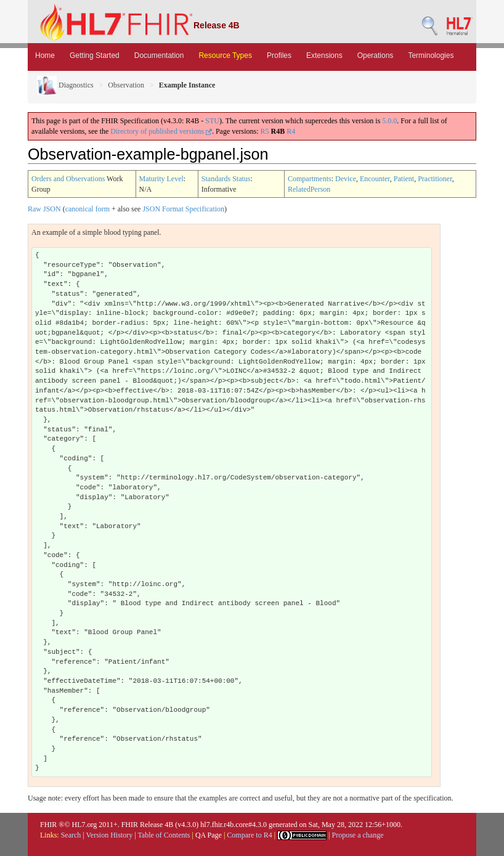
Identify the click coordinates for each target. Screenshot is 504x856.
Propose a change (357, 835)
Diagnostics (65, 85)
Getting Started (95, 55)
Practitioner (435, 179)
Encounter (375, 179)
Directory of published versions (161, 131)
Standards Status (226, 179)
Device (346, 179)
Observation (126, 85)
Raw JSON (44, 209)
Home (45, 55)
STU (212, 121)
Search (71, 835)
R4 (291, 131)
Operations (376, 55)
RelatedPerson (309, 189)
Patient (404, 179)
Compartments (310, 179)
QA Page (209, 835)
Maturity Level (161, 179)
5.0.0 (389, 121)
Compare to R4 (249, 835)
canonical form (87, 209)
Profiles (279, 55)
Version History (110, 835)
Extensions (324, 55)
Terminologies (431, 55)
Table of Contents (164, 835)
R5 (265, 131)
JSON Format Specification (183, 209)
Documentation (159, 55)
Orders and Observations (68, 179)
